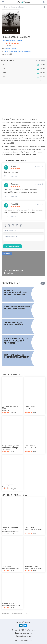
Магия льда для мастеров (13, 270)
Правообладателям (24, 636)
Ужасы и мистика (12, 49)
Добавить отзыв (12, 246)
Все (43, 283)
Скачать (42, 64)
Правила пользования (24, 633)
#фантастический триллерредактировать (19, 51)
